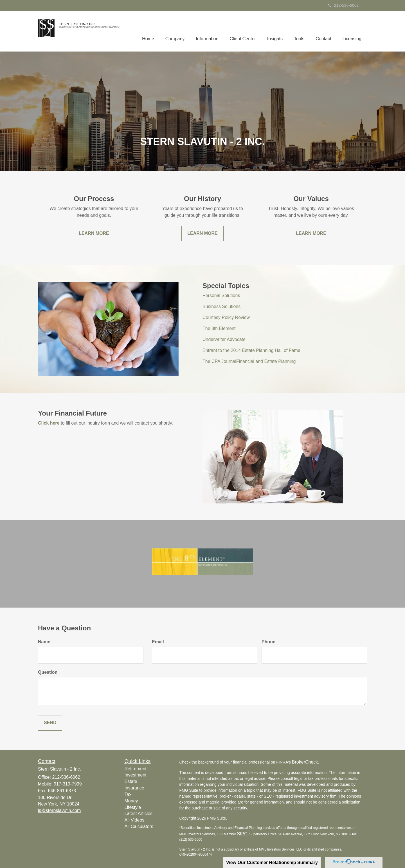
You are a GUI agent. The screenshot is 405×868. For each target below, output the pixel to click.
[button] (175, 31)
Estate (131, 781)
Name (44, 642)
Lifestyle (133, 807)
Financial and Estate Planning (266, 361)
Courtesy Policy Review (226, 317)
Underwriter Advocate (224, 339)
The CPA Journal (219, 361)
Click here (49, 423)
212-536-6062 (343, 5)
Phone (268, 642)
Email (158, 642)
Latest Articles (139, 814)
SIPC (242, 834)
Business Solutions (221, 306)
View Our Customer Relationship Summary (272, 863)
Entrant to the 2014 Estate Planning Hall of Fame (251, 350)
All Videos (135, 820)
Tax (128, 794)
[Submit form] (50, 723)
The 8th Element (219, 328)
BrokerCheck (305, 762)
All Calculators (139, 826)
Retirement (136, 769)
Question (48, 672)
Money (131, 801)
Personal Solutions (221, 295)
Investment (136, 775)
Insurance (134, 788)
